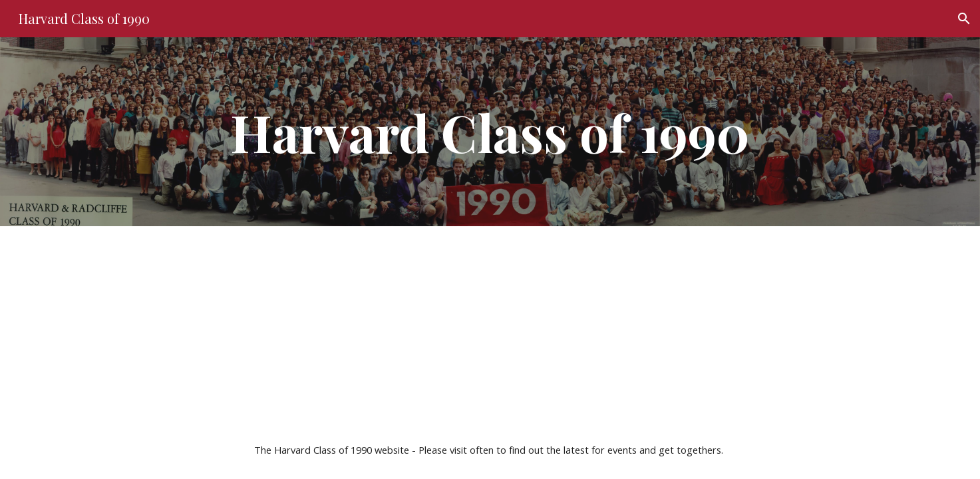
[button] (964, 19)
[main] (490, 132)
